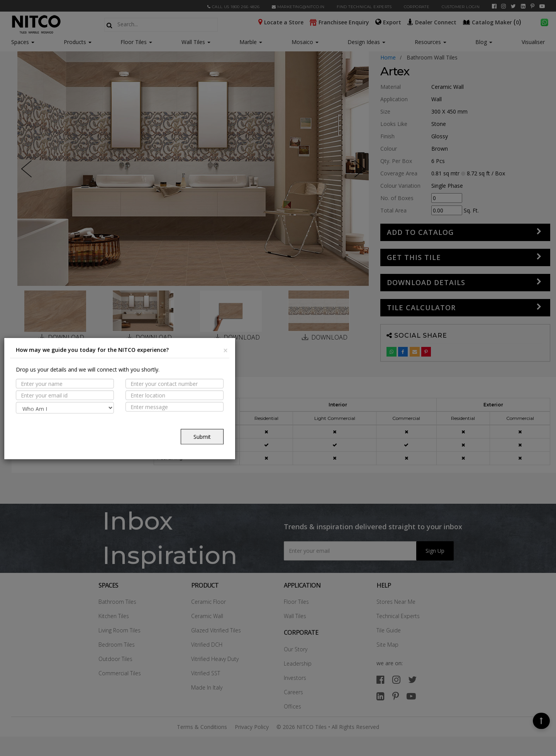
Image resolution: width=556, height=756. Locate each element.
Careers (293, 692)
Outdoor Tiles (115, 659)
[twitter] (513, 6)
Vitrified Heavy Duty (215, 659)
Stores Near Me (396, 602)
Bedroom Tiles (117, 645)
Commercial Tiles (120, 673)
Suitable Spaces (53, 425)
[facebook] (494, 6)
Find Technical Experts (364, 7)
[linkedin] (523, 6)
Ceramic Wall (207, 616)
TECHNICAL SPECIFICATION (67, 440)
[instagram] (503, 6)
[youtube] (542, 6)
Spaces (20, 42)
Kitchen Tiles (114, 616)
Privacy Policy (252, 727)
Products (75, 42)
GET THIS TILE (414, 257)
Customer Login (461, 7)
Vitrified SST (206, 673)
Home (388, 57)
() (493, 22)
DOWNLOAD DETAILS (426, 282)
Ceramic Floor (208, 602)
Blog (484, 42)
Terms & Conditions (202, 727)
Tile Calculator (421, 307)
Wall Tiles (196, 42)
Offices (292, 706)
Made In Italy (207, 687)
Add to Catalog (420, 232)
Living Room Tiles (120, 630)
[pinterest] (532, 6)
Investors (295, 678)
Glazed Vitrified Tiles (216, 630)
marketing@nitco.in (298, 7)
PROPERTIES (46, 409)
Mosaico (305, 42)
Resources (431, 42)
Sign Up (435, 551)
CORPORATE (417, 7)
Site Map (387, 645)
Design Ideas (366, 42)
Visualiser (533, 42)
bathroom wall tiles (432, 57)
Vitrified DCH (207, 645)
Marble (251, 42)
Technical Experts (398, 616)
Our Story (296, 649)
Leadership (298, 663)
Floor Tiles (136, 42)
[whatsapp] (544, 22)
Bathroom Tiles (117, 602)
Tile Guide (389, 630)
